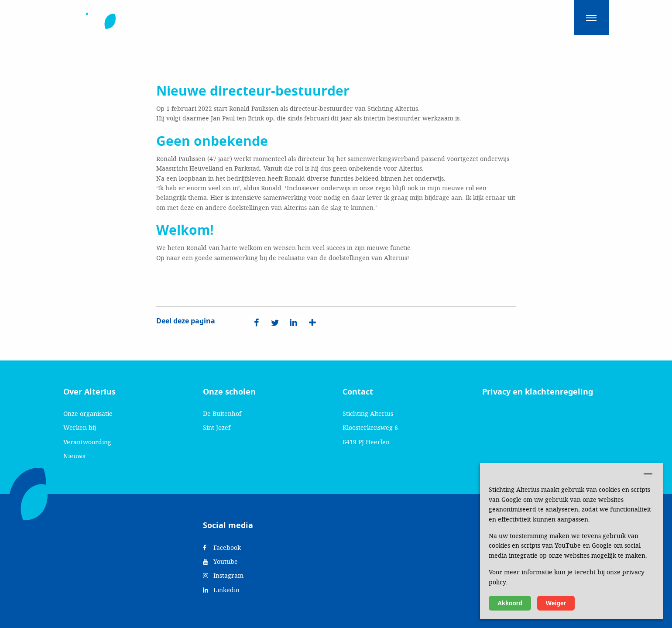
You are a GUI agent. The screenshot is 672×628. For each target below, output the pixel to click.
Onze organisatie (88, 414)
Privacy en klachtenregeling (538, 392)
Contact (358, 392)
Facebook (222, 547)
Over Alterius (89, 392)
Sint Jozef (217, 427)
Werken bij (80, 427)
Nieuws (74, 456)
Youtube (220, 561)
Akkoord (510, 603)
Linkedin (221, 590)
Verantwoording (87, 442)
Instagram (223, 575)
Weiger (556, 603)
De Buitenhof (222, 414)
